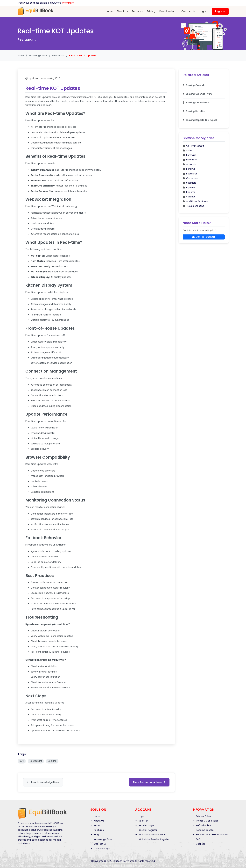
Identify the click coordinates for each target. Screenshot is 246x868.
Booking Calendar (195, 85)
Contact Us (188, 11)
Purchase (190, 155)
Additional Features (195, 201)
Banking (189, 169)
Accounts (190, 164)
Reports (189, 192)
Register (220, 11)
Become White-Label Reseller (210, 835)
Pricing (151, 11)
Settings (189, 197)
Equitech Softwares (124, 861)
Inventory (190, 160)
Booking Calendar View (197, 94)
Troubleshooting (193, 206)
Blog (95, 835)
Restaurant (58, 56)
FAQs (197, 839)
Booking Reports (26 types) (200, 120)
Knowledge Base (38, 56)
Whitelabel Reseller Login (151, 835)
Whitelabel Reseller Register (152, 839)
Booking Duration (194, 111)
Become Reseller (203, 830)
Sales (187, 151)
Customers (191, 178)
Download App (168, 11)
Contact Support (204, 237)
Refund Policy (202, 825)
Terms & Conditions (205, 821)
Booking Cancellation (197, 103)
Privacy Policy (202, 816)
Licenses (199, 844)
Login (203, 11)
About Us (122, 11)
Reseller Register (146, 830)
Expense (189, 188)
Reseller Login (144, 825)
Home (109, 11)
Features (137, 11)
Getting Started (193, 146)
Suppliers (189, 183)
